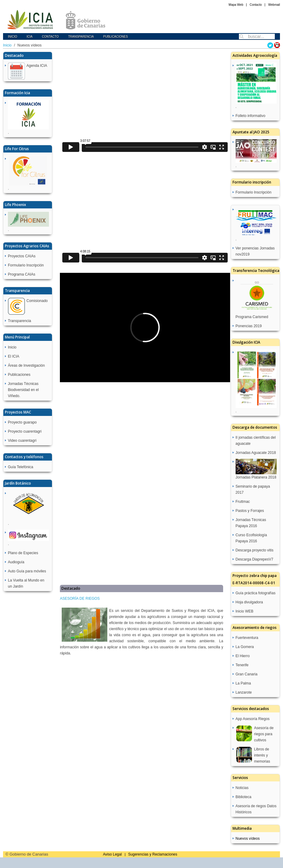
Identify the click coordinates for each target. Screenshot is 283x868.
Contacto (256, 5)
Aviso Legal (112, 854)
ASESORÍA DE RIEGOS (80, 599)
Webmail (274, 5)
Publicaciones (115, 37)
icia (30, 37)
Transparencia (81, 37)
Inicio (13, 37)
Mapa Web (236, 5)
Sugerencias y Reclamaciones (153, 854)
